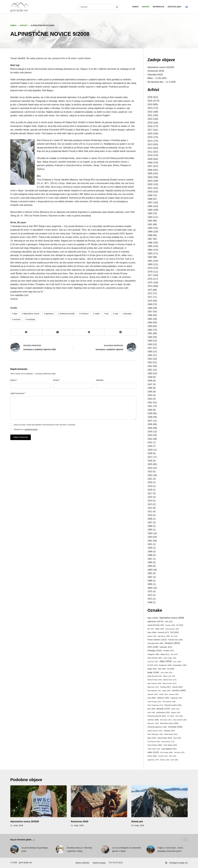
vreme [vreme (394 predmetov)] (152, 756)
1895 (150, 562)
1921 (150, 479)
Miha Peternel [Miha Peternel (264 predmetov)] (154, 684)
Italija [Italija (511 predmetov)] (165, 654)
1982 (150, 257)
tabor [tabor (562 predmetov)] (152, 738)
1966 (150, 315)
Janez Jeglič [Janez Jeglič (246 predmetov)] (170, 658)
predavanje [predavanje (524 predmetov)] (163, 713)
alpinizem (49, 314)
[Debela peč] (159, 801)
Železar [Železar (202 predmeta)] (165, 760)
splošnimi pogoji (31, 429)
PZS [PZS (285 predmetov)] (179, 716)
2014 (150, 141)
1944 (150, 395)
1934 (150, 432)
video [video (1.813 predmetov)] (153, 752)
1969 (150, 304)
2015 (150, 137)
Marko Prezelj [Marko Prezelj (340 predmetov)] (155, 680)
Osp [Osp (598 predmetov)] (152, 698)
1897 (150, 559)
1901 (150, 544)
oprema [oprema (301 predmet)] (174, 694)
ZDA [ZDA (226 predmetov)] (172, 756)
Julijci (96, 314)
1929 (150, 450)
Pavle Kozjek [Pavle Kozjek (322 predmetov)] (154, 702)
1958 (150, 344)
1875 (150, 591)
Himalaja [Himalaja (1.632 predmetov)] (155, 651)
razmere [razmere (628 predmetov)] (153, 720)
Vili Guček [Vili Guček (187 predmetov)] (179, 753)
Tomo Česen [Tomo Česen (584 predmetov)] (155, 745)
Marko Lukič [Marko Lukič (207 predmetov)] (169, 676)
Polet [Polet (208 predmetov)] (151, 713)
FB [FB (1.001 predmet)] (175, 633)
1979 (150, 268)
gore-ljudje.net (19, 10)
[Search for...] (96, 7)
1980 (150, 264)
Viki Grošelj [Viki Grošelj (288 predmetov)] (167, 753)
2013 (150, 144)
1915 (150, 497)
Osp (116, 314)
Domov (135, 7)
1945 (150, 392)
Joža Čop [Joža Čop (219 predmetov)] (153, 662)
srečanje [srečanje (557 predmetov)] (169, 731)
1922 (150, 475)
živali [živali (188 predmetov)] (174, 760)
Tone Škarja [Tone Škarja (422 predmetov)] (170, 745)
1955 (150, 355)
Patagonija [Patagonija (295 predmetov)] (176, 698)
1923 (150, 472)
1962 (150, 330)
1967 (150, 312)
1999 (150, 195)
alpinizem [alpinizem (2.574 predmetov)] (155, 621)
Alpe (15, 314)
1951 (150, 370)
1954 (150, 359)
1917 (150, 493)
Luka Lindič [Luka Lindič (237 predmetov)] (166, 673)
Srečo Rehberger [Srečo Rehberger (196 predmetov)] (155, 734)
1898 (150, 555)
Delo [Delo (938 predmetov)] (152, 633)
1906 (150, 526)
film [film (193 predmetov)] (174, 636)
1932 (150, 439)
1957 (150, 348)
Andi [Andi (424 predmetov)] (169, 622)
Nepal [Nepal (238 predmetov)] (166, 691)
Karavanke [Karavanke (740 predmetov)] (180, 665)
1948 (150, 381)
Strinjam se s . (26, 429)
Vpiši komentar (18, 393)
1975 (150, 283)
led (106, 314)
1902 (150, 541)
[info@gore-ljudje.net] (166, 863)
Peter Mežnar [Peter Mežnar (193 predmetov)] (169, 702)
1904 (150, 533)
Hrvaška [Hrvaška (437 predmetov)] (168, 651)
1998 (150, 199)
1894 (150, 566)
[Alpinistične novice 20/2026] (38, 801)
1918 (150, 490)
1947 (150, 384)
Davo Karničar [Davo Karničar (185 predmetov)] (172, 629)
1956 (150, 352)
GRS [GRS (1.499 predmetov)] (153, 647)
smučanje (30, 319)
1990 (150, 228)
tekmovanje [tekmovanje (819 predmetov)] (165, 738)
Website (100, 380)
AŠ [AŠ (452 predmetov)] (180, 625)
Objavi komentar (21, 437)
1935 (150, 428)
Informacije (159, 7)
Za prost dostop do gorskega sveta (34, 849)
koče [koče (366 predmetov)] (162, 669)
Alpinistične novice (31, 314)
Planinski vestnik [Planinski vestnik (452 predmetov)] (173, 705)
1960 (150, 337)
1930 (150, 446)
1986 (150, 243)
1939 (150, 413)
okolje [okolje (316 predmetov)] (163, 694)
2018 (150, 126)
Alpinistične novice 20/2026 (161, 67)
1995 (150, 210)
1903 (150, 537)
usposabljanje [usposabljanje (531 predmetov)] (169, 749)
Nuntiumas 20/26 (156, 71)
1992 (150, 221)
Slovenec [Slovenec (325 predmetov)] (153, 723)
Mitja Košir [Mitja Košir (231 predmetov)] (153, 687)
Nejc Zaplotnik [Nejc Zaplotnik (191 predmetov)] (154, 691)
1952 (150, 366)
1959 (150, 341)
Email (57, 380)
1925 (150, 464)
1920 (150, 482)
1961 (150, 333)
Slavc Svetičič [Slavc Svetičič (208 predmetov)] (180, 720)
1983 (150, 253)
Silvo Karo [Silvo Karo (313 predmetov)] (166, 720)
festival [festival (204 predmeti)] (152, 636)
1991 (150, 224)
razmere (16, 319)
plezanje (127, 314)
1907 (150, 522)
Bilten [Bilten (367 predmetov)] (160, 629)
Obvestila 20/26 (155, 75)
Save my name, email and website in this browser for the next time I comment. (45, 425)
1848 (150, 602)
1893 (150, 570)
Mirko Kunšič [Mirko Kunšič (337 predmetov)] (170, 683)
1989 (150, 232)
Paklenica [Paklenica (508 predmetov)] (163, 698)
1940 (150, 410)
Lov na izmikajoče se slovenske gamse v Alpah (127, 849)
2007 (150, 166)
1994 (150, 213)
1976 (150, 279)
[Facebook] (187, 7)
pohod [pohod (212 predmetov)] (175, 709)
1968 (150, 308)
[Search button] (117, 7)
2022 (150, 112)
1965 (150, 319)
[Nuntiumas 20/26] (99, 801)
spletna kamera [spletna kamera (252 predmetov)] (155, 731)
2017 (150, 130)
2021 (150, 115)
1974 (150, 286)
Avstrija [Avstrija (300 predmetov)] (170, 625)
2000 (150, 192)
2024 (150, 104)
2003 (150, 181)
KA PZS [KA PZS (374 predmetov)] (153, 665)
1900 (150, 548)
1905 (150, 530)
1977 (150, 275)
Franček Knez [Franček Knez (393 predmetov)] (175, 640)
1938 (150, 417)
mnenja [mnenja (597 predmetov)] (165, 687)
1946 (150, 388)
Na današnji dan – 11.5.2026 (162, 82)
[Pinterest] (89, 332)
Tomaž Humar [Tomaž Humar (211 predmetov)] (168, 742)
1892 (150, 573)
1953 (150, 362)
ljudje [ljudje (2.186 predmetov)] (153, 672)
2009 (150, 159)
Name (14, 380)
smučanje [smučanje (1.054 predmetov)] (175, 727)
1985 (150, 246)
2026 (150, 97)
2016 (150, 134)
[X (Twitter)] (58, 332)
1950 (150, 373)
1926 (150, 461)
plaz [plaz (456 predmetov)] (151, 709)
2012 (150, 148)
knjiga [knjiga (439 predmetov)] (152, 669)
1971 (150, 297)
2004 (150, 177)
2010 (150, 155)
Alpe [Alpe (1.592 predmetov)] (153, 618)
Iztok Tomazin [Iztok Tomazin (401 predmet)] (155, 658)
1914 (150, 501)
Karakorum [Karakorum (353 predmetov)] (165, 665)
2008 (150, 163)
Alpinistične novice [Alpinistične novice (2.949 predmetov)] (172, 618)
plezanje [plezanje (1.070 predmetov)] (163, 709)
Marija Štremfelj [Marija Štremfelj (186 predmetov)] (155, 676)
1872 (150, 599)
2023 (150, 108)
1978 (150, 272)
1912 (150, 508)
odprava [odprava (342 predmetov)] (153, 694)
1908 (150, 519)
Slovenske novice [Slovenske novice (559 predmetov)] (169, 723)
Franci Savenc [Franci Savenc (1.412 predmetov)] (157, 640)
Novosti (146, 7)
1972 (150, 293)
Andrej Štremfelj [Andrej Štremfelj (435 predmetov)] (156, 625)
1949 (150, 377)
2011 (150, 152)
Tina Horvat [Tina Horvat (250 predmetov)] (154, 742)
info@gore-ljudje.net (178, 863)
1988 (150, 235)
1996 (150, 206)
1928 (150, 453)
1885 (150, 584)
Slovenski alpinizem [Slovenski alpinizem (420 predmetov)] (157, 727)
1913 (150, 504)
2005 (150, 173)
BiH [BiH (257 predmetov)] (151, 629)
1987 (150, 239)
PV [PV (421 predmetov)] (171, 716)
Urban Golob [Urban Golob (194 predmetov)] (154, 749)
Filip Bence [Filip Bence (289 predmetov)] (164, 636)
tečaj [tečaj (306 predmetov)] (177, 738)
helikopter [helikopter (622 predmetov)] (166, 647)
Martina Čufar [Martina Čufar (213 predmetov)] (170, 680)
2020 (150, 119)
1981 (150, 261)
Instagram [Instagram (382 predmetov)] (153, 655)
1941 (150, 406)
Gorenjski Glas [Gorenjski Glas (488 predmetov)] (156, 643)
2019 (150, 123)
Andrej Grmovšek (66, 314)
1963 (150, 326)
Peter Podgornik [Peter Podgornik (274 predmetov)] (155, 705)
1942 (150, 403)
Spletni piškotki (82, 863)
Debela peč (137, 822)
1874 (150, 595)
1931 (150, 442)
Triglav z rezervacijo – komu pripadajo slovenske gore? (170, 849)
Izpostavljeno (174, 7)
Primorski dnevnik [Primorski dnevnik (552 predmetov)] (157, 716)
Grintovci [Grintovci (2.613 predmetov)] (172, 643)
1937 (150, 421)
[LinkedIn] (121, 332)
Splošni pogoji (99, 863)
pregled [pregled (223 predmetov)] (176, 712)
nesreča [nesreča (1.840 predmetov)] (179, 691)
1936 (150, 424)
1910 (150, 515)
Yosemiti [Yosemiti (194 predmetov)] (163, 756)
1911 (150, 511)
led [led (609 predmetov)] (171, 669)
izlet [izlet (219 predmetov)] (174, 654)
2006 (150, 170)
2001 (150, 188)
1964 (150, 323)
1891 (150, 577)
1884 (150, 588)
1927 (150, 457)
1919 (150, 486)
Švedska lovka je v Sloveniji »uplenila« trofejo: (79, 849)
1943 (150, 399)
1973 (150, 290)
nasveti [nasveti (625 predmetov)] (177, 687)
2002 (150, 184)
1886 (150, 581)
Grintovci (84, 314)
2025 (150, 101)
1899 (150, 552)
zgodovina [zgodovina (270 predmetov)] (153, 760)
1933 (150, 435)
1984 (150, 250)
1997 (150, 203)
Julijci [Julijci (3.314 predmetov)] (166, 661)
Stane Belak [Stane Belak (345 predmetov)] (171, 734)
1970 (150, 301)
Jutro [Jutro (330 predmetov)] (177, 661)
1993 (150, 217)
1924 (150, 468)
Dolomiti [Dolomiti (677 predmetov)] (163, 632)
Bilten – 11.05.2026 (157, 78)
